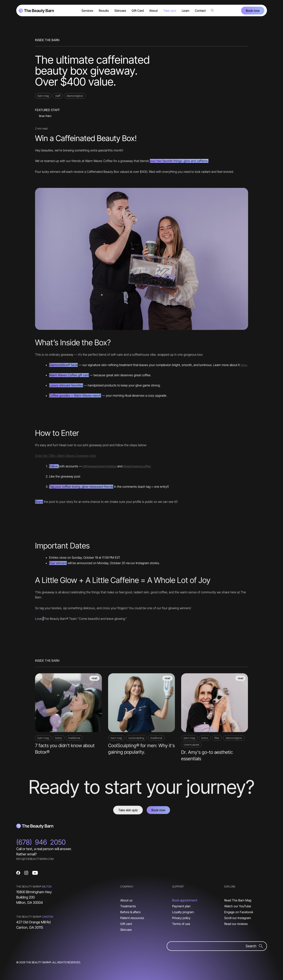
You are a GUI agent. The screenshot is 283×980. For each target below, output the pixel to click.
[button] (87, 10)
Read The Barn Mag (238, 900)
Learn (186, 11)
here (244, 366)
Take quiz (170, 11)
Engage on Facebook (239, 912)
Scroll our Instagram (238, 918)
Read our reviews (236, 924)
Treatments (128, 906)
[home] (36, 10)
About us (126, 900)
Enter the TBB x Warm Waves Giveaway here (66, 457)
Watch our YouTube (238, 906)
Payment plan (181, 906)
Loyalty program (183, 912)
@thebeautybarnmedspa (99, 468)
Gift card (126, 924)
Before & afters (130, 912)
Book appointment (185, 900)
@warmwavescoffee (137, 468)
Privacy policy (181, 918)
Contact (200, 11)
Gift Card (138, 11)
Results (104, 11)
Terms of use (181, 924)
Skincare (126, 930)
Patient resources (132, 918)
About (153, 11)
